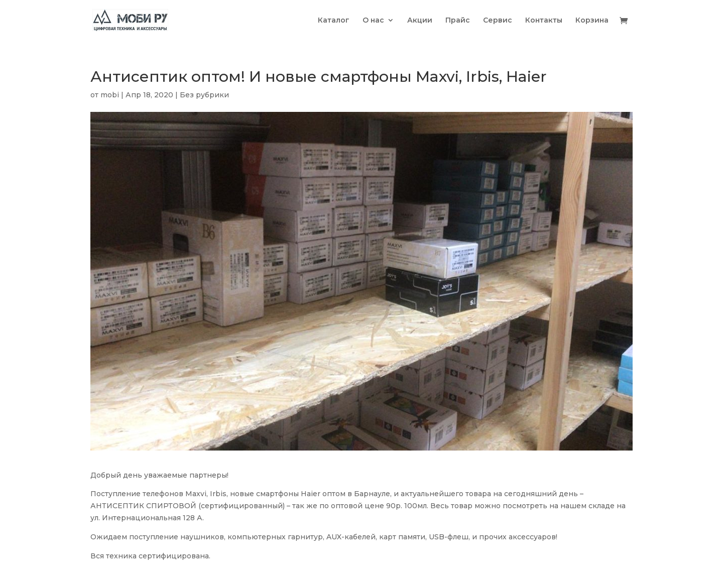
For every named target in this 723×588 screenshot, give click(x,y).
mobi (110, 95)
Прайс (458, 21)
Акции (420, 21)
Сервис (498, 21)
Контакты (544, 21)
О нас (373, 21)
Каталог (334, 21)
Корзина (592, 21)
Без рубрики (204, 95)
